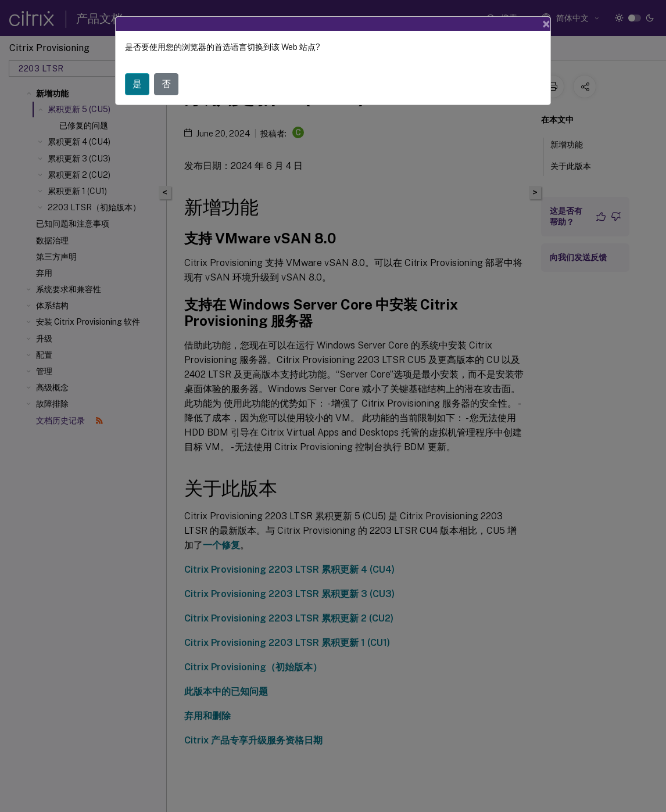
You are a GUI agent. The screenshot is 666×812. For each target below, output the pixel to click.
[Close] (546, 24)
